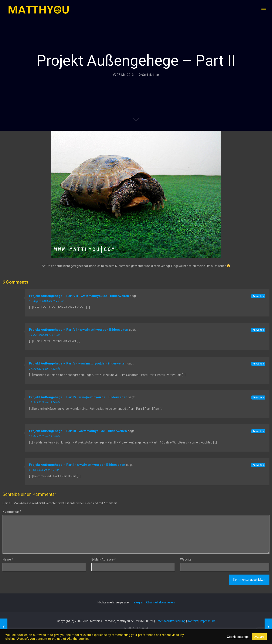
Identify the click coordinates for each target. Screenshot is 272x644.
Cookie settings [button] (238, 637)
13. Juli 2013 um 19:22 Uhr (44, 335)
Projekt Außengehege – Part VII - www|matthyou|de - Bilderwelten (79, 330)
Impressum (207, 621)
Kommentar (12, 512)
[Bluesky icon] (147, 628)
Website (186, 559)
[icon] (130, 628)
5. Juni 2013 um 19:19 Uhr (44, 470)
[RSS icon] (134, 628)
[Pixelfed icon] (139, 628)
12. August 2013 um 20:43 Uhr (46, 301)
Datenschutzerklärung (171, 621)
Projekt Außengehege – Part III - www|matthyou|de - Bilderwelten (78, 431)
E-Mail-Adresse (103, 559)
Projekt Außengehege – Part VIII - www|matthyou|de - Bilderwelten (79, 296)
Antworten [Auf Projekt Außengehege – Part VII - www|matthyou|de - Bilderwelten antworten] (258, 330)
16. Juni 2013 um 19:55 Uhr (45, 436)
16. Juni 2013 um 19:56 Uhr (45, 402)
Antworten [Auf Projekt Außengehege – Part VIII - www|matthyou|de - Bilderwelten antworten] (258, 296)
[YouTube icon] (125, 628)
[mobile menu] (264, 10)
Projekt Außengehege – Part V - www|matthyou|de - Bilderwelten (78, 363)
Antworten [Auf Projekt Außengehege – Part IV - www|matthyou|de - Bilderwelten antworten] (258, 398)
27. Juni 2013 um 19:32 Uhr (45, 369)
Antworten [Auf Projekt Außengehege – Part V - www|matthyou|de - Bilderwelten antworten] (258, 364)
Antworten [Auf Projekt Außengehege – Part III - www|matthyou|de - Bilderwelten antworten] (258, 431)
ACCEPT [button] (259, 637)
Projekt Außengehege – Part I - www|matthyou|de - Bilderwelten (77, 465)
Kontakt (193, 621)
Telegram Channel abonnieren (153, 602)
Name (8, 559)
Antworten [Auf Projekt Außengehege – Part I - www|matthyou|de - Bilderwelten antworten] (258, 465)
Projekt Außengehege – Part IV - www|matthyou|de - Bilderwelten (78, 397)
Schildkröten (151, 75)
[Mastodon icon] (143, 628)
